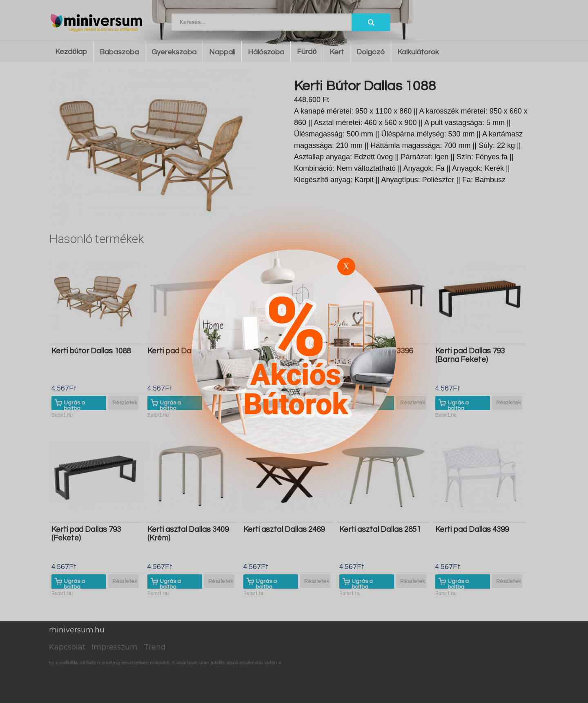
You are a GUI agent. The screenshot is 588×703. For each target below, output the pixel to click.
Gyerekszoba (174, 52)
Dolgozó (371, 52)
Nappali (222, 52)
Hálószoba (266, 52)
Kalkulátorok (418, 52)
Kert (337, 52)
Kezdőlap (71, 52)
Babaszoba (119, 52)
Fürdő (307, 52)
